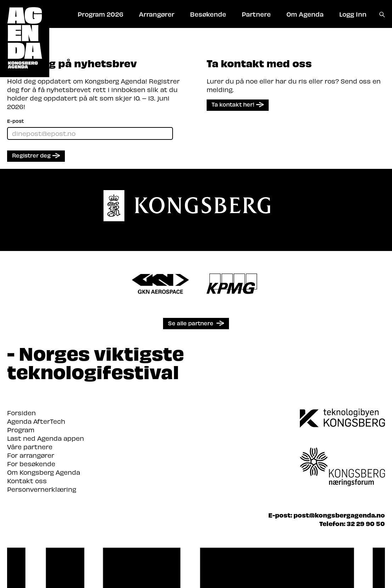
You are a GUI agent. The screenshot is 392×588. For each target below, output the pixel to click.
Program (21, 430)
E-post (15, 121)
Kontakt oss (27, 481)
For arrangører (31, 455)
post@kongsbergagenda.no (339, 515)
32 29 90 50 (366, 523)
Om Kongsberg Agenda (44, 472)
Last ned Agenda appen (46, 438)
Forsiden (21, 413)
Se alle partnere (191, 323)
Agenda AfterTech (36, 421)
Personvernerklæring (42, 489)
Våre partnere (30, 447)
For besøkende (31, 464)
